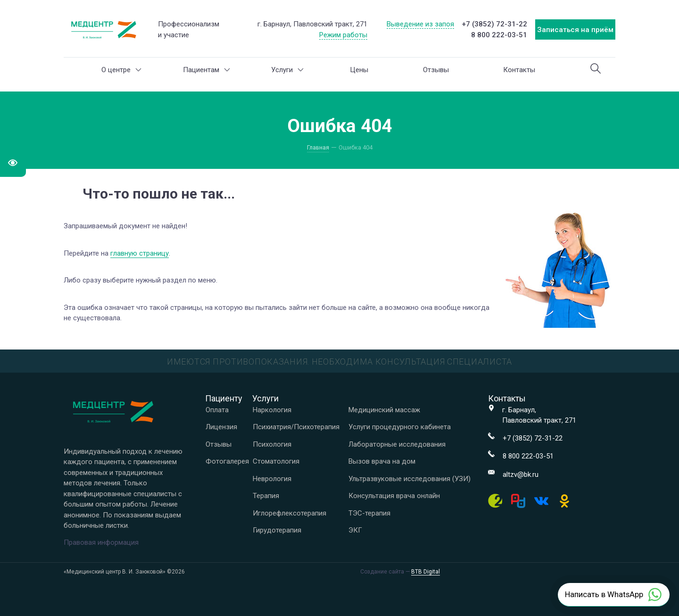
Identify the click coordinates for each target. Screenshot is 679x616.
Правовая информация (101, 542)
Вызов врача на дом (382, 461)
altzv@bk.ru (521, 474)
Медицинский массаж (384, 410)
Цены (359, 70)
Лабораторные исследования (397, 444)
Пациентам (207, 70)
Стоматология (276, 461)
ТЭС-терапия (369, 513)
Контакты (519, 70)
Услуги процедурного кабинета (400, 427)
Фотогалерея (227, 461)
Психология (272, 444)
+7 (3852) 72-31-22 (494, 24)
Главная (318, 147)
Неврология (272, 479)
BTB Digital (426, 572)
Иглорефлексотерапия (290, 513)
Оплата (217, 410)
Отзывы (436, 70)
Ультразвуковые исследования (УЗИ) (410, 479)
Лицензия (221, 427)
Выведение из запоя (420, 24)
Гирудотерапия (277, 530)
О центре (121, 70)
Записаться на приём (575, 30)
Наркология (272, 410)
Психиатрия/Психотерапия (296, 427)
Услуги (287, 70)
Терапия (266, 496)
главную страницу (140, 253)
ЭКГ (355, 530)
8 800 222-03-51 (499, 35)
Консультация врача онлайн (394, 496)
